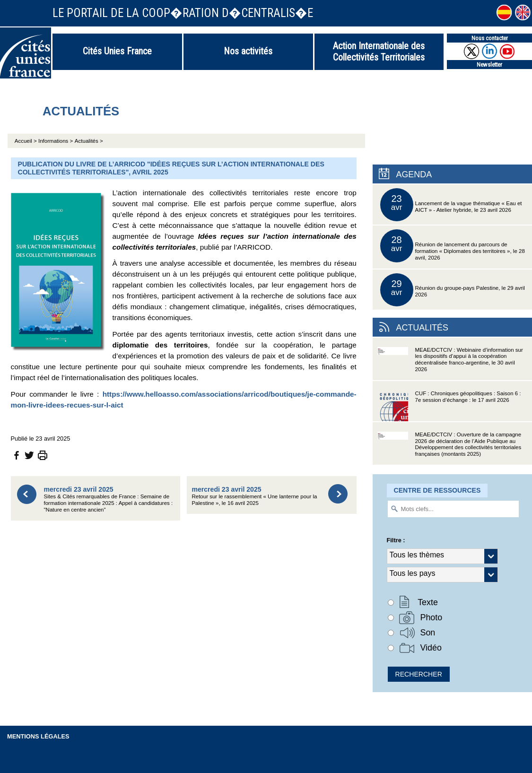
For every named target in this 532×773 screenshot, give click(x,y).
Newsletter (489, 65)
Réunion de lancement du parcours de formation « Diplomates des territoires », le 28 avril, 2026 (453, 246)
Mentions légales (38, 736)
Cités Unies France (117, 51)
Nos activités (248, 51)
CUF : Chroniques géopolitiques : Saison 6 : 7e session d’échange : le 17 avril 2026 (449, 406)
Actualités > (89, 141)
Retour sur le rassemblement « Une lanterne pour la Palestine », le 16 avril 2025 (254, 496)
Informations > (56, 141)
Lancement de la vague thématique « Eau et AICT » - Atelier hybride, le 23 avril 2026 (451, 205)
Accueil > (26, 141)
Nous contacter (490, 38)
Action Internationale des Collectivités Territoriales (379, 52)
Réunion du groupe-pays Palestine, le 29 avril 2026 (453, 290)
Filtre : (396, 540)
